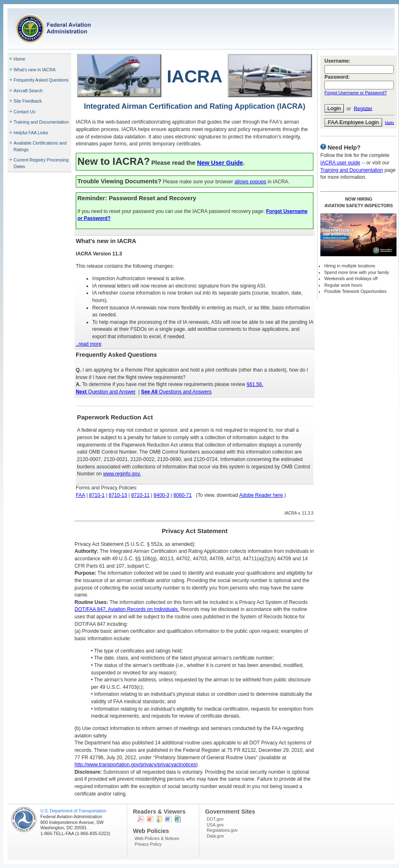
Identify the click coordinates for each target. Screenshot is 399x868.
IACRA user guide (340, 163)
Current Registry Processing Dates (41, 163)
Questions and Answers (176, 392)
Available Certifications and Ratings (40, 146)
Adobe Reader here (261, 495)
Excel (178, 819)
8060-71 (183, 495)
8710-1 (97, 495)
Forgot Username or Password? (356, 93)
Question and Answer (106, 392)
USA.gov (215, 825)
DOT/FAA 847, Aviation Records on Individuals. (127, 609)
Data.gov (215, 836)
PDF (141, 819)
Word (168, 819)
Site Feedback (28, 101)
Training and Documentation (41, 122)
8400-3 (161, 495)
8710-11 (141, 495)
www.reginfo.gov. (122, 474)
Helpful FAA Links (31, 133)
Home (20, 59)
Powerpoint (150, 819)
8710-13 (118, 495)
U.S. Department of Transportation (73, 811)
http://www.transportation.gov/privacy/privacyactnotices (135, 765)
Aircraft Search (28, 91)
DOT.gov (215, 819)
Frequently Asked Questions (41, 80)
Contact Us (24, 112)
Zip (159, 819)
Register (363, 108)
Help (390, 122)
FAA (80, 495)
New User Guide (220, 163)
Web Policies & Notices (157, 838)
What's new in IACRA (35, 70)
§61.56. (255, 384)
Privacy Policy (148, 844)
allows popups (251, 182)
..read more (89, 344)
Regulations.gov (222, 830)
